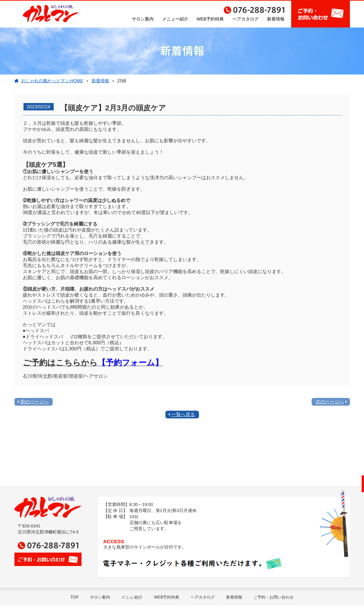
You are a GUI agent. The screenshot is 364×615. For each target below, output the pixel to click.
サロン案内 (143, 19)
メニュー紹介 (175, 19)
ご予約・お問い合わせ (273, 597)
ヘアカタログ (246, 19)
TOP (74, 597)
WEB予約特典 (210, 19)
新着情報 (276, 19)
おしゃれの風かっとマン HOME (52, 81)
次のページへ (330, 402)
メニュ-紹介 (132, 597)
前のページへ (35, 402)
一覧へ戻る (183, 414)
